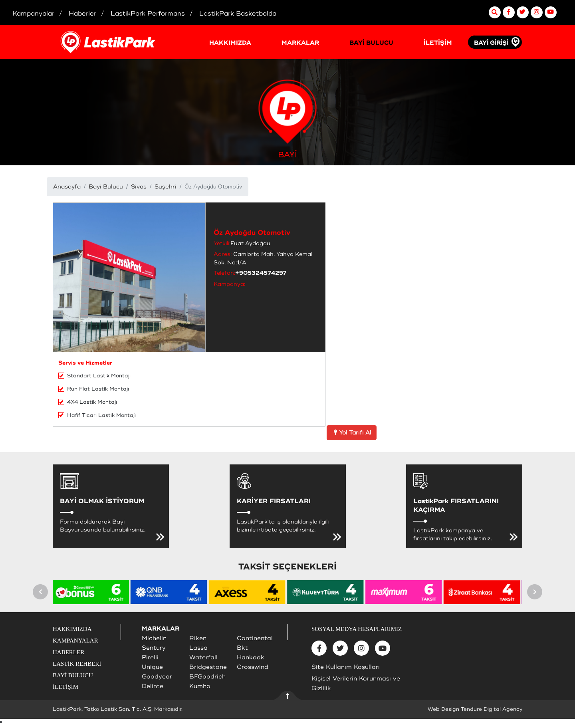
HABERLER (68, 652)
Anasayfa (67, 187)
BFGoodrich (207, 677)
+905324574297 (261, 273)
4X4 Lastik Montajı (88, 402)
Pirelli (150, 658)
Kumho (200, 686)
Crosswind (253, 667)
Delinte (153, 686)
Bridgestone (208, 667)
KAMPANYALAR (75, 641)
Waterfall (203, 658)
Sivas (139, 187)
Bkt (242, 648)
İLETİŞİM (438, 43)
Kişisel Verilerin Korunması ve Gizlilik (356, 683)
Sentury (154, 648)
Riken (198, 638)
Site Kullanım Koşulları (346, 667)
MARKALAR (300, 43)
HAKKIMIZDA (230, 43)
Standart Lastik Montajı (94, 376)
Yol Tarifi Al (352, 433)
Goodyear (157, 677)
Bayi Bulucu (106, 187)
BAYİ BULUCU (371, 43)
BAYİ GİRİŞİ (491, 43)
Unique (152, 667)
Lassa (198, 648)
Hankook (251, 658)
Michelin (154, 638)
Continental (255, 638)
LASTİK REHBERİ (77, 664)
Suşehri (166, 187)
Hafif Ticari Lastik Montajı (97, 415)
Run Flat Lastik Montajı (94, 389)
